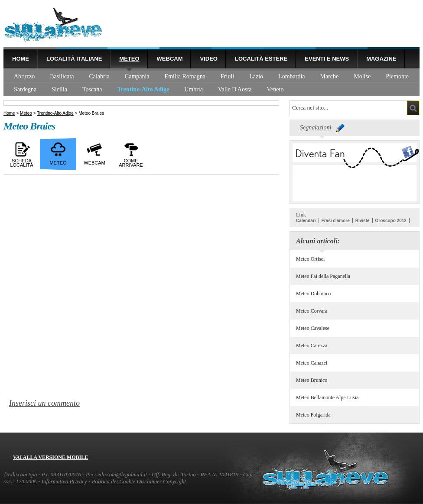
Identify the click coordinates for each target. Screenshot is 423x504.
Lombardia (291, 76)
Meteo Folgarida (313, 415)
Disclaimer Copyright (161, 481)
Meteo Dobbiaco (313, 294)
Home (21, 59)
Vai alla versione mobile (50, 457)
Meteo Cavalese (313, 328)
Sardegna (25, 89)
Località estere (261, 59)
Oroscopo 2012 (391, 221)
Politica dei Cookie (114, 481)
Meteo (129, 59)
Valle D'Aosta (235, 89)
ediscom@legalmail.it (122, 474)
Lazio (256, 76)
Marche (330, 76)
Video (208, 59)
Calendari (306, 221)
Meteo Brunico (312, 380)
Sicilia (59, 89)
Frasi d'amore (336, 221)
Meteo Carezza (312, 346)
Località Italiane (74, 59)
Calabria (99, 76)
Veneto (275, 89)
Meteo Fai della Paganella (323, 276)
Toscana (92, 89)
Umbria (194, 89)
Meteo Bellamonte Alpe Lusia (327, 397)
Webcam (170, 59)
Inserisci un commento (44, 403)
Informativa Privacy (64, 481)
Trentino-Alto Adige (143, 89)
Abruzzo (24, 76)
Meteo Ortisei (310, 259)
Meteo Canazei (312, 363)
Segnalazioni (316, 128)
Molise (362, 76)
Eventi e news (327, 59)
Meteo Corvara (312, 311)
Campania (137, 76)
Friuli (227, 76)
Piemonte (397, 76)
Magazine (381, 59)
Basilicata (62, 76)
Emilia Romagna (185, 76)
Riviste (363, 221)
